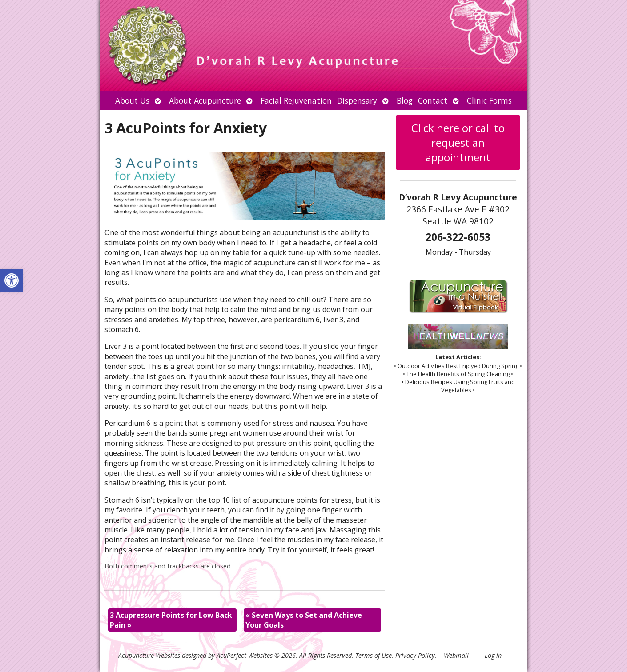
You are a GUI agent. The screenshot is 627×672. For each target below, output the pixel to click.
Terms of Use (374, 655)
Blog (405, 100)
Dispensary (357, 100)
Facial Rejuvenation (296, 100)
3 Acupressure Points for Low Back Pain (171, 620)
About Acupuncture (205, 100)
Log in (493, 655)
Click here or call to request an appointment (458, 142)
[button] (12, 280)
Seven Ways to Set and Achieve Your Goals (304, 620)
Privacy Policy (415, 655)
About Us (132, 100)
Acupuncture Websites (149, 655)
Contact (433, 100)
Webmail (456, 655)
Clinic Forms (489, 100)
